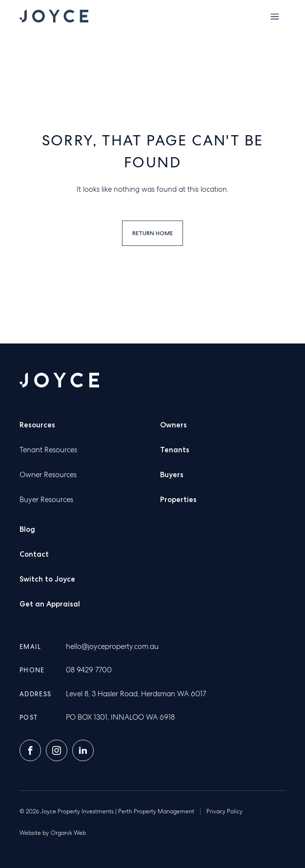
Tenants (175, 450)
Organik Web (68, 833)
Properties (178, 500)
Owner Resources (48, 475)
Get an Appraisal (50, 604)
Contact (34, 554)
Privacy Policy (224, 811)
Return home (152, 233)
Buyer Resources (46, 500)
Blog (27, 529)
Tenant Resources (48, 450)
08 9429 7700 (89, 670)
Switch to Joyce (47, 579)
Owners (173, 425)
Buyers (172, 475)
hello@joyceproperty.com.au (112, 646)
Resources (37, 425)
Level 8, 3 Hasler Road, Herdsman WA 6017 (136, 694)
